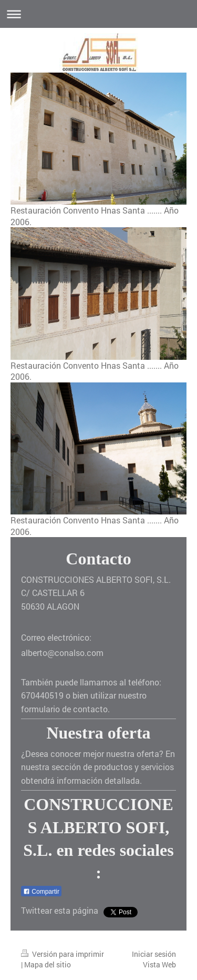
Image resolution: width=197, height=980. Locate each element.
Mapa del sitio (48, 964)
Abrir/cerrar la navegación (98, 14)
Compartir (41, 892)
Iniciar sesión (154, 954)
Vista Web (159, 964)
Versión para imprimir (63, 954)
